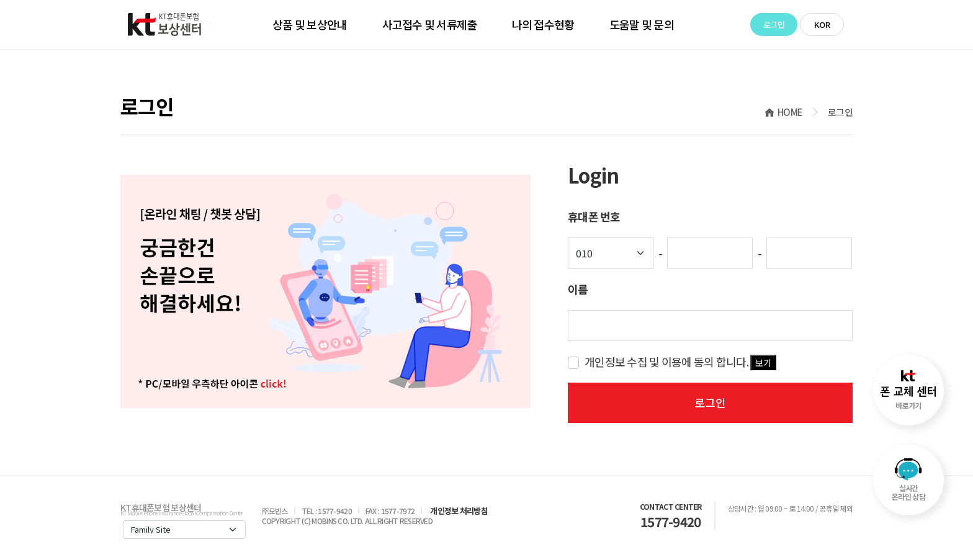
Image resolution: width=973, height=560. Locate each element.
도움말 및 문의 (642, 24)
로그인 (774, 24)
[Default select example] (611, 253)
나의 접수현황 (543, 24)
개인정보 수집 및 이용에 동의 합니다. (680, 362)
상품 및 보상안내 (310, 24)
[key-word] (710, 326)
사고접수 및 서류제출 (430, 24)
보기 (763, 363)
